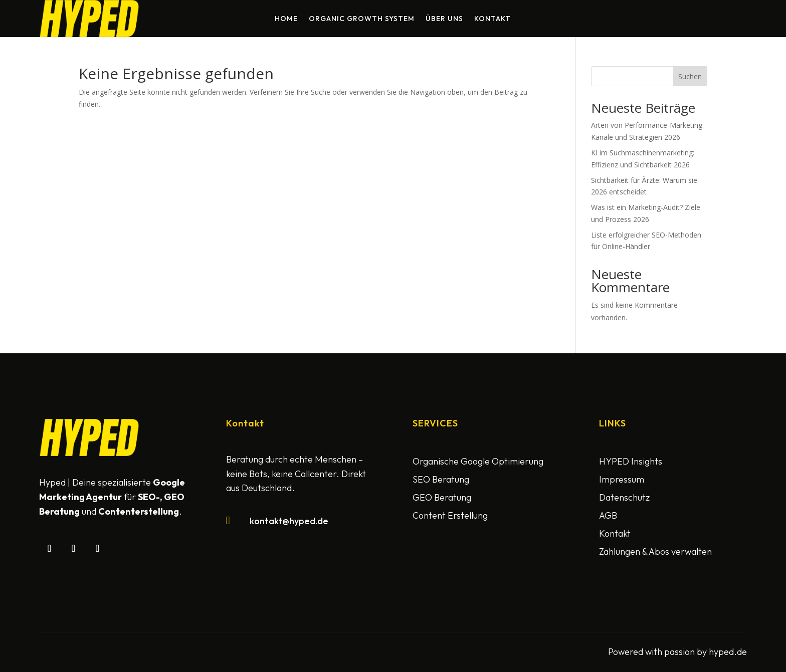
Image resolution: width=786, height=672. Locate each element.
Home (286, 19)
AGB (608, 515)
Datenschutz (624, 497)
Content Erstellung (450, 515)
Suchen (690, 76)
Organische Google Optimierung (478, 461)
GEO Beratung (442, 497)
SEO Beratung (441, 479)
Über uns (444, 19)
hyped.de (728, 652)
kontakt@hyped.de (289, 521)
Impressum (622, 479)
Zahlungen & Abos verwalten (655, 551)
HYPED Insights (631, 461)
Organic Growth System (362, 19)
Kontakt (493, 19)
